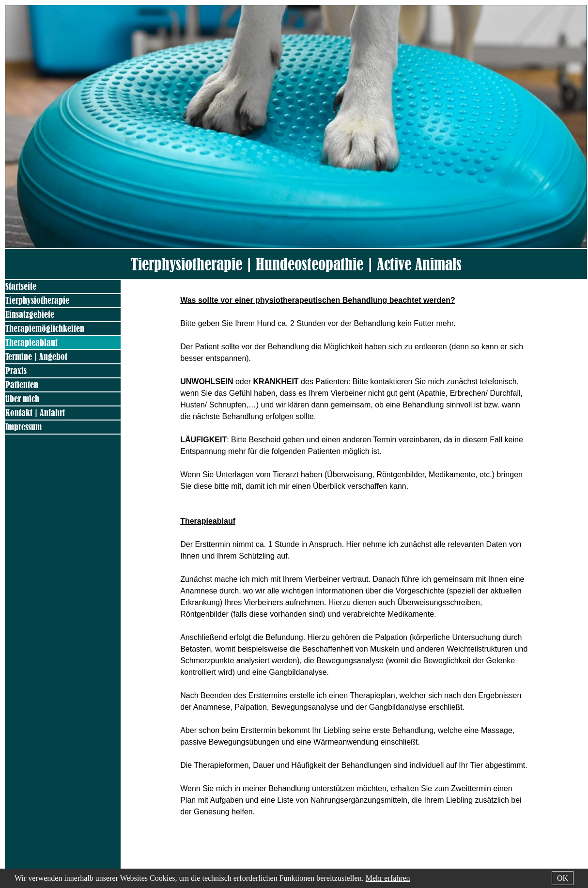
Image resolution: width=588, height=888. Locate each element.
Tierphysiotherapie (37, 301)
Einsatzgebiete (30, 315)
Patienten (22, 385)
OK (563, 878)
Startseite (21, 287)
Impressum (23, 427)
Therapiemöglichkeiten (45, 329)
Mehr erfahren (388, 878)
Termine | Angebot (36, 357)
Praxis (16, 371)
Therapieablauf (31, 343)
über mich (22, 399)
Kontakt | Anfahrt (35, 413)
